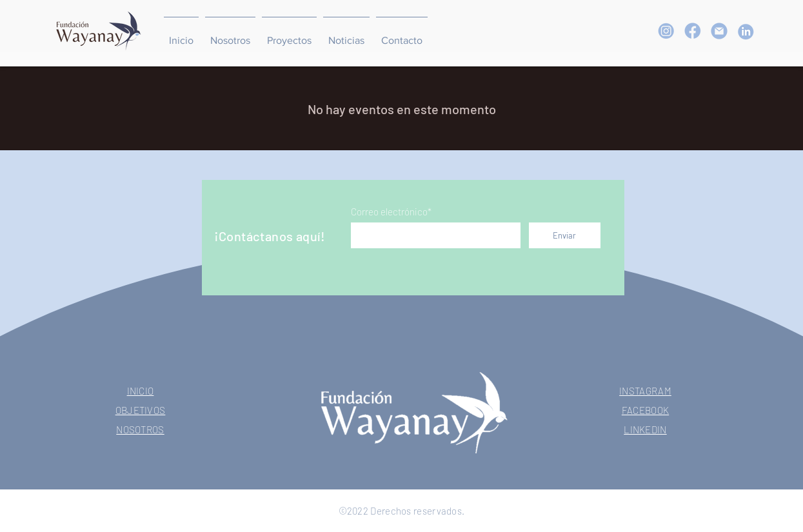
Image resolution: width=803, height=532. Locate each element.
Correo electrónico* (391, 212)
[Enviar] (565, 235)
